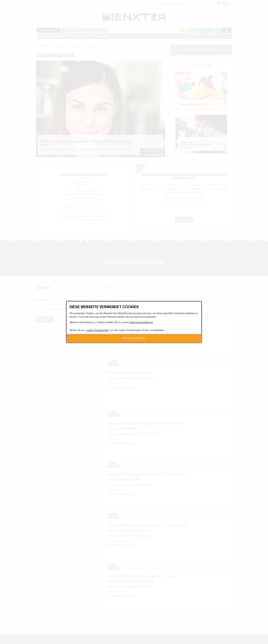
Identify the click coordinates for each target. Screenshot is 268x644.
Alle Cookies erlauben (134, 338)
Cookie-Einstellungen (98, 330)
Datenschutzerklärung (141, 322)
